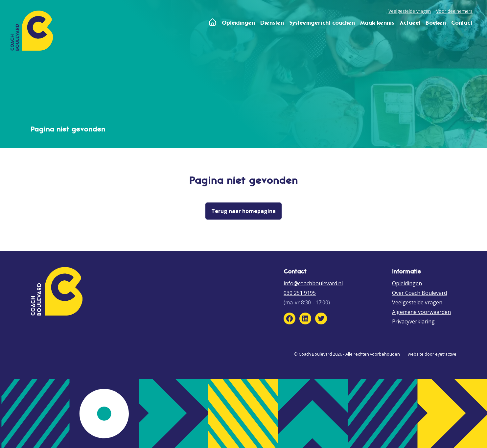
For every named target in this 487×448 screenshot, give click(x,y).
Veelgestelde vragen (410, 11)
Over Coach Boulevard (419, 293)
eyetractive (446, 354)
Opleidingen (407, 283)
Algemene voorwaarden (421, 312)
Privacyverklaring (413, 321)
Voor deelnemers (454, 11)
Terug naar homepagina (243, 211)
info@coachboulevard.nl (313, 283)
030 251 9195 (300, 293)
